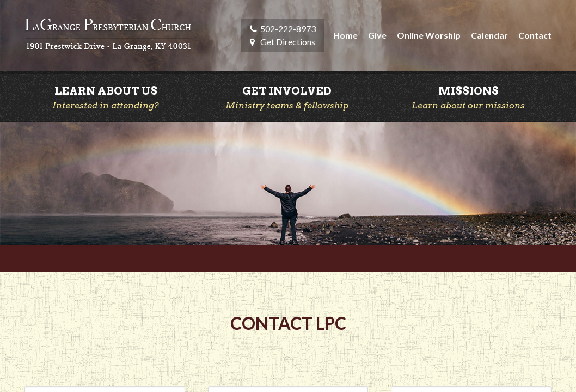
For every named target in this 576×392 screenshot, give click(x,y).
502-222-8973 (288, 29)
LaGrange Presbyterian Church (108, 35)
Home (345, 35)
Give (377, 35)
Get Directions (288, 42)
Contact (535, 35)
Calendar (489, 35)
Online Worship (429, 35)
